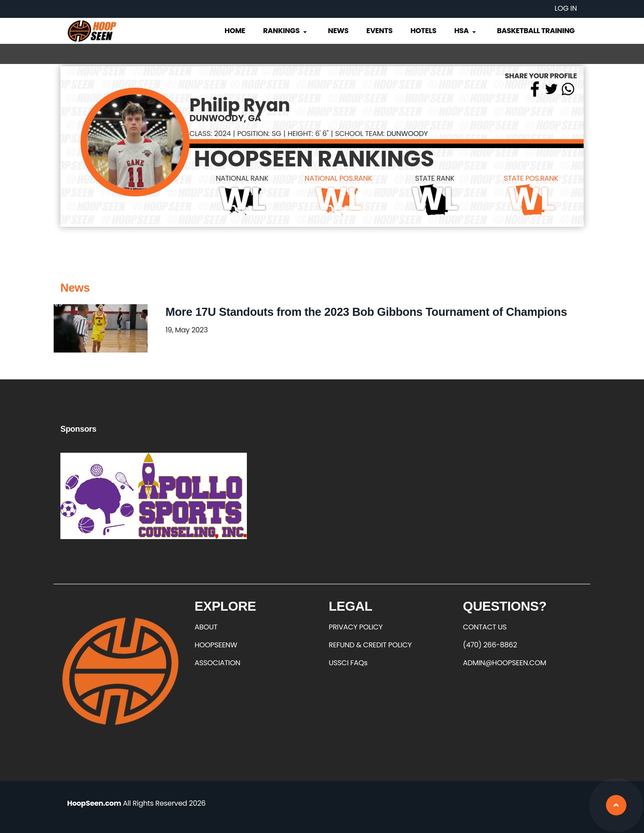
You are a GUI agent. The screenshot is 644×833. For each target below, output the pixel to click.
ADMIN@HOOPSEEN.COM (504, 663)
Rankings (286, 31)
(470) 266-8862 (490, 645)
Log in (566, 8)
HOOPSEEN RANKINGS (314, 159)
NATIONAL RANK (242, 178)
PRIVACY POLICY (356, 627)
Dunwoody (407, 134)
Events (379, 31)
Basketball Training (536, 31)
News (338, 31)
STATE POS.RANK (531, 178)
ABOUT (206, 627)
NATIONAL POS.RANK (338, 178)
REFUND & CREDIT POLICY (370, 645)
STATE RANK (435, 178)
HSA (466, 31)
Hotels (424, 31)
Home (235, 31)
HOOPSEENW (216, 645)
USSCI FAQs (348, 663)
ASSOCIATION (217, 663)
